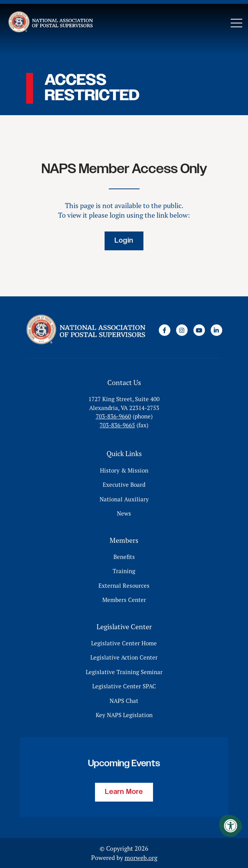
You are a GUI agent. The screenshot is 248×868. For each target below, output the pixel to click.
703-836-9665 (117, 425)
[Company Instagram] (182, 330)
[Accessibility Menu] (231, 826)
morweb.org (141, 858)
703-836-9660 (113, 416)
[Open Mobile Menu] (236, 23)
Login (124, 241)
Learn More (124, 792)
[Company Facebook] (165, 330)
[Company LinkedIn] (216, 330)
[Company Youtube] (199, 330)
